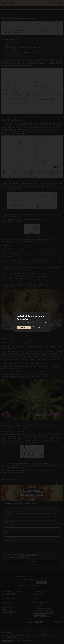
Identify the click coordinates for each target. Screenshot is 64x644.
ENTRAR (24, 328)
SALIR (40, 328)
